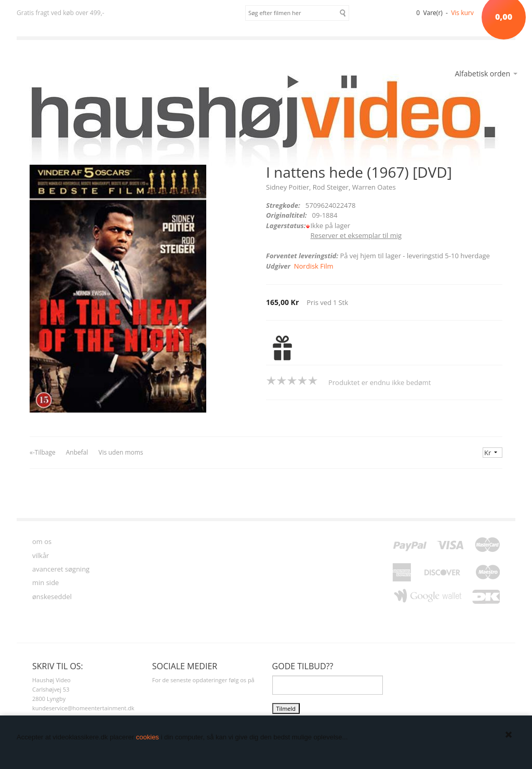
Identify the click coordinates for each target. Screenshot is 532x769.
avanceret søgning (61, 569)
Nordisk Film (314, 266)
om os (42, 541)
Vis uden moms (121, 452)
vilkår (41, 555)
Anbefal (77, 452)
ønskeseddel (52, 596)
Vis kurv (462, 13)
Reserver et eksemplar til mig (356, 235)
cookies (148, 737)
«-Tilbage (43, 452)
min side (45, 582)
